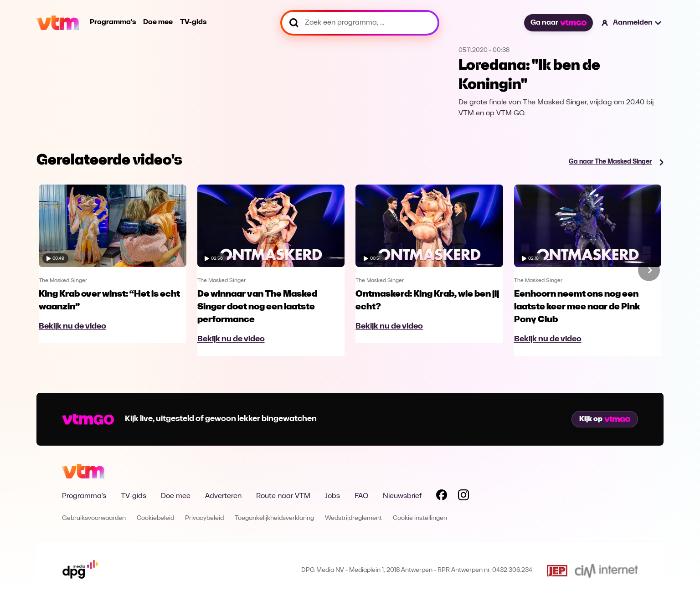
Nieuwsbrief (402, 496)
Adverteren (223, 496)
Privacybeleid (204, 518)
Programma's (113, 22)
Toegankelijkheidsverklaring (274, 518)
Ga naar (558, 23)
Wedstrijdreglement (353, 518)
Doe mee (158, 22)
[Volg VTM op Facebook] (442, 497)
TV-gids (193, 22)
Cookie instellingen (420, 518)
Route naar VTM (283, 496)
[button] (632, 23)
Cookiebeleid (155, 518)
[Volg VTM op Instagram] (463, 497)
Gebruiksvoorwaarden (94, 518)
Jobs (332, 496)
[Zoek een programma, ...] (360, 23)
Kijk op (605, 419)
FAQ (361, 496)
